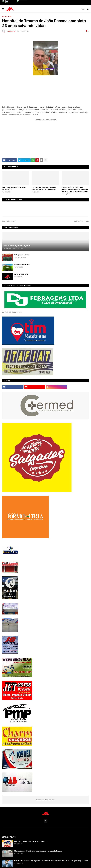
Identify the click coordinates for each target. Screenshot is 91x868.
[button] (3, 9)
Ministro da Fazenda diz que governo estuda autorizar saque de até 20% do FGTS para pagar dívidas (75, 189)
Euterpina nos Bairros (22, 255)
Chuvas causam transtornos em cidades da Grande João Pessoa (44, 188)
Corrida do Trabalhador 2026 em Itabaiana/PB (14, 188)
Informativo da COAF (22, 265)
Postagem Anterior (10, 221)
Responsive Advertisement (46, 800)
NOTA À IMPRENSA (21, 274)
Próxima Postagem (81, 221)
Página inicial (7, 16)
